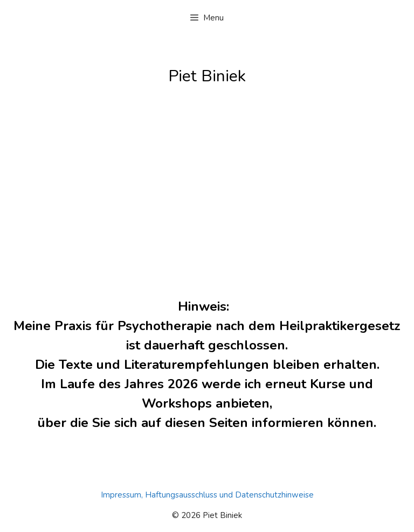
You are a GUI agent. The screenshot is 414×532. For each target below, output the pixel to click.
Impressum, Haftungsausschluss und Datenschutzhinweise (207, 495)
